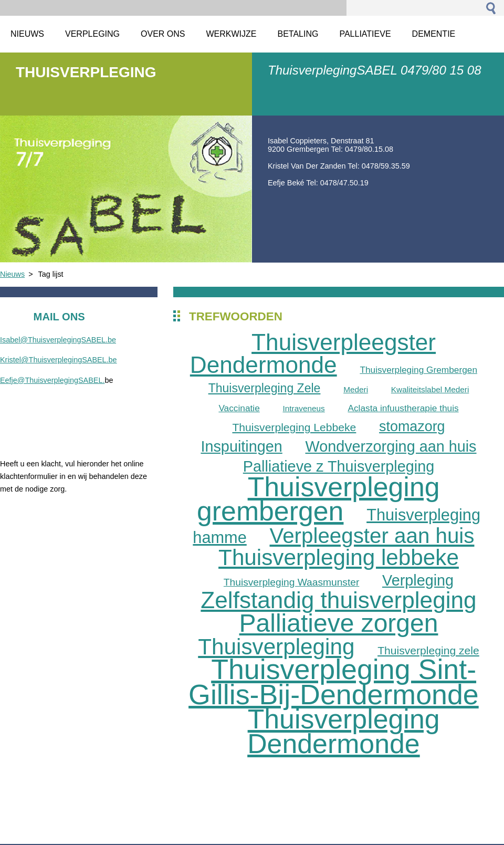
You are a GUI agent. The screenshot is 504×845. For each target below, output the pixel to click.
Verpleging (418, 580)
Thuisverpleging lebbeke (339, 557)
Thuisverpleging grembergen (318, 499)
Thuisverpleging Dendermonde (343, 731)
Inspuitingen (241, 446)
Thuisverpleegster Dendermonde (313, 354)
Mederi (356, 389)
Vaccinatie (239, 408)
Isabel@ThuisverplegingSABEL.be (58, 340)
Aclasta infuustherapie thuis (403, 408)
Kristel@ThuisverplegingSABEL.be (59, 360)
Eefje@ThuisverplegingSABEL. (52, 380)
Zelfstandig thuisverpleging (338, 600)
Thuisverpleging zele (428, 650)
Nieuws (12, 274)
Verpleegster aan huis (372, 536)
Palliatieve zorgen (339, 623)
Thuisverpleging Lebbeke (294, 427)
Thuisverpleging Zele (265, 388)
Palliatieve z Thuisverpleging (339, 466)
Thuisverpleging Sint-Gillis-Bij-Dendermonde (334, 682)
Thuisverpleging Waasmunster (291, 582)
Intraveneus (303, 408)
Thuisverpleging (276, 647)
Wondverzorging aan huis (391, 446)
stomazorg (412, 426)
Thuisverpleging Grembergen (418, 370)
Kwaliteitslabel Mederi (430, 389)
